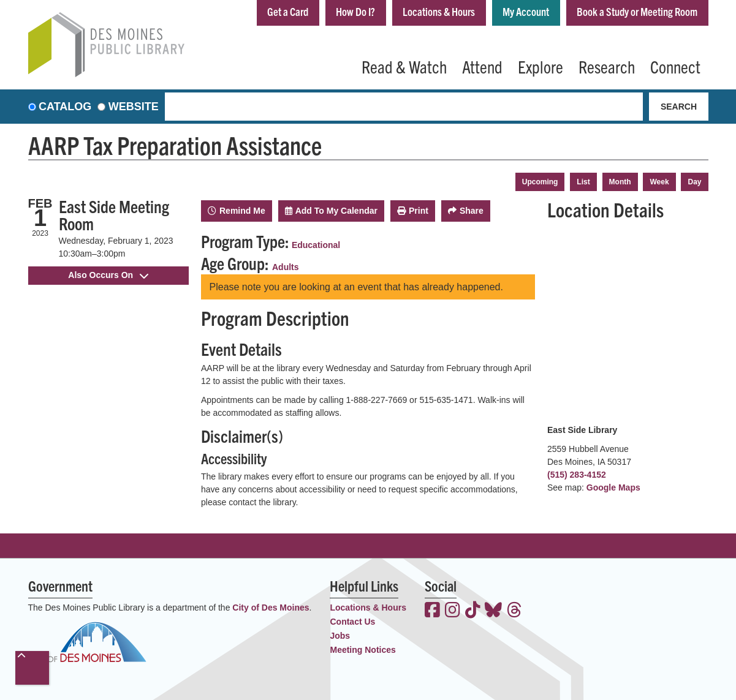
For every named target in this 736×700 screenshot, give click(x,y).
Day (694, 182)
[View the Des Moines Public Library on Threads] (514, 611)
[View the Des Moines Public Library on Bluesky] (493, 611)
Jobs (340, 636)
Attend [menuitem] (482, 66)
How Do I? (355, 11)
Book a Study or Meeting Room (637, 11)
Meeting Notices (362, 650)
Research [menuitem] (607, 66)
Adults (286, 267)
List (583, 182)
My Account (526, 11)
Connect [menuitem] (675, 66)
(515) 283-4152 (577, 475)
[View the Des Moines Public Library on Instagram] (453, 611)
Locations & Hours (439, 11)
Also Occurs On (108, 275)
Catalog (65, 107)
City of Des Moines (271, 608)
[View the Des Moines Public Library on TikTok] (473, 611)
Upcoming (540, 182)
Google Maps (613, 487)
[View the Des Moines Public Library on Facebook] (432, 611)
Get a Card (288, 11)
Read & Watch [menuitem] (404, 66)
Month (620, 182)
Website (134, 107)
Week (659, 182)
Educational (316, 245)
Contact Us (352, 622)
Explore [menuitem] (541, 66)
